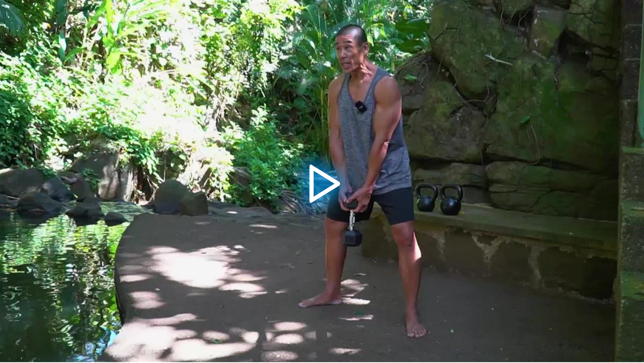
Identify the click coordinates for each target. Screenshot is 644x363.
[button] (322, 181)
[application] (322, 181)
